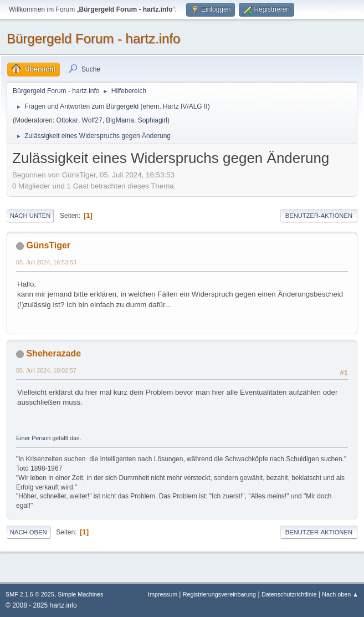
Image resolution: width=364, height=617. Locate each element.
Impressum (163, 594)
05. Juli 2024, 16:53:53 (46, 262)
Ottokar (67, 120)
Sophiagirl (153, 120)
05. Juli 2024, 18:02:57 (46, 370)
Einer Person (33, 438)
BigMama (120, 120)
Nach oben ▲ (340, 594)
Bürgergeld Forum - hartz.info (93, 39)
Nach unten (30, 216)
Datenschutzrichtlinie (289, 594)
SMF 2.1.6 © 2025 (30, 594)
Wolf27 (92, 120)
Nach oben (29, 532)
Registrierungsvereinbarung (219, 594)
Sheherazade (53, 353)
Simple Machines (80, 594)
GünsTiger (48, 245)
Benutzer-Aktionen (319, 216)
